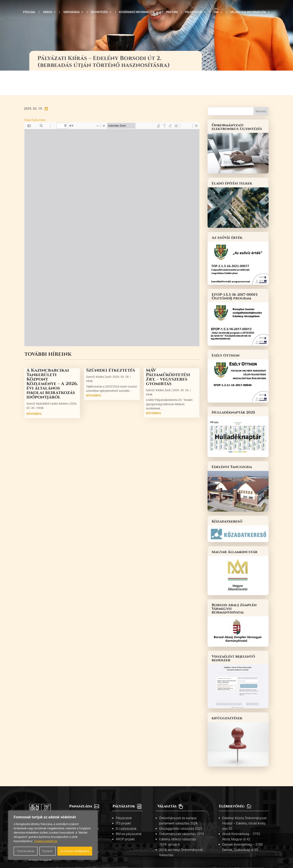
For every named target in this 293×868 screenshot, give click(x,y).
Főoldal (29, 12)
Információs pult (84, 793)
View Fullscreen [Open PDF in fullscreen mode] (35, 95)
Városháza (71, 12)
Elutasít (47, 851)
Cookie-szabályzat (46, 841)
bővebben (34, 389)
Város (47, 12)
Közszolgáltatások (85, 804)
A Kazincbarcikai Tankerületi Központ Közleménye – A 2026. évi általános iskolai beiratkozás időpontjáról (52, 359)
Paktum (172, 12)
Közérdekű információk (137, 12)
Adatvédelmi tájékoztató (168, 849)
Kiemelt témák (82, 799)
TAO (216, 12)
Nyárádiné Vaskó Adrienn (52, 379)
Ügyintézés (99, 12)
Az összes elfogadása (75, 851)
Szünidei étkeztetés (111, 346)
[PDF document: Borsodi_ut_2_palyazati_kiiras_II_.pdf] (112, 210)
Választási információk (248, 12)
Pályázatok (194, 12)
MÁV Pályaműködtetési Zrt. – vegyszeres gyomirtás (168, 352)
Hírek (40, 383)
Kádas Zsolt (103, 352)
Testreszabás (26, 851)
